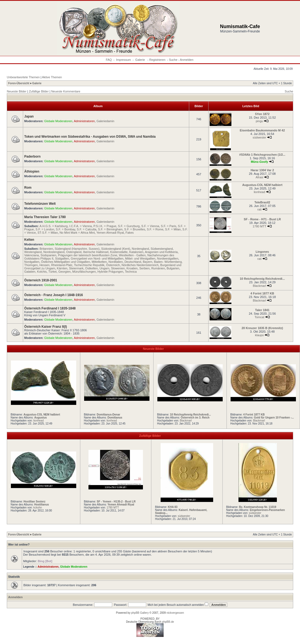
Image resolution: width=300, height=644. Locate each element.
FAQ (109, 60)
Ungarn (104, 268)
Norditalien (116, 262)
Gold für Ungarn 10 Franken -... (274, 418)
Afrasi (259, 177)
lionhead (259, 192)
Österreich (113, 265)
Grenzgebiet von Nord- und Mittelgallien (97, 258)
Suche (173, 60)
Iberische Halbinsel (96, 252)
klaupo (259, 335)
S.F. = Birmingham (110, 229)
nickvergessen (175, 613)
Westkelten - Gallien (132, 255)
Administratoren (84, 121)
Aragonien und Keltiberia (161, 252)
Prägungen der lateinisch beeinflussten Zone (88, 255)
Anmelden (187, 60)
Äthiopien (32, 171)
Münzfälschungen (84, 272)
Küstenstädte (119, 252)
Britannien (46, 249)
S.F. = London (45, 229)
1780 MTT (259, 226)
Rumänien (158, 268)
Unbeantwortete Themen (23, 77)
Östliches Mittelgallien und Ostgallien (66, 262)
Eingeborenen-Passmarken (267, 510)
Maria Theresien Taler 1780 (45, 217)
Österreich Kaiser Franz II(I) (46, 327)
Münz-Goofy (259, 162)
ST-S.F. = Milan (48, 233)
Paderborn (32, 157)
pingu (260, 121)
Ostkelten (91, 268)
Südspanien (48, 255)
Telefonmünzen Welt (40, 204)
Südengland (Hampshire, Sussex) (77, 249)
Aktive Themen (52, 77)
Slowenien (118, 268)
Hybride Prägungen (110, 272)
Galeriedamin (105, 121)
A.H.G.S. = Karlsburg (53, 226)
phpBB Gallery (140, 613)
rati (259, 209)
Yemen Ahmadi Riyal (110, 233)
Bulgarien (173, 268)
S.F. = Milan (173, 229)
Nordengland (140, 249)
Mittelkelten (99, 262)
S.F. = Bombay (65, 229)
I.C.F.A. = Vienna (80, 226)
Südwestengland (162, 249)
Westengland (33, 252)
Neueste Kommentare (66, 91)
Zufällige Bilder (39, 91)
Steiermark (76, 268)
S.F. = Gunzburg (129, 226)
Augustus (41, 418)
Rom (28, 188)
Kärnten (62, 268)
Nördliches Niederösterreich (140, 265)
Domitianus (115, 418)
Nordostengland (54, 252)
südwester (259, 137)
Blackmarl (259, 286)
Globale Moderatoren (58, 121)
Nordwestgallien (168, 258)
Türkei (52, 272)
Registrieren (157, 60)
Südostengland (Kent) (116, 249)
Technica (131, 272)
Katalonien (136, 252)
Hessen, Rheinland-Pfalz (56, 265)
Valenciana (32, 255)
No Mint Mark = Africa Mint (77, 233)
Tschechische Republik (89, 265)
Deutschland (133, 262)
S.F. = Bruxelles (135, 229)
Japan (29, 116)
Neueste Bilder (17, 91)
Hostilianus (42, 505)
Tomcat (259, 317)
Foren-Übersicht (19, 83)
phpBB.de (168, 622)
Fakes (130, 233)
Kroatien (132, 268)
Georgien (64, 272)
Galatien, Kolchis (36, 272)
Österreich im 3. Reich (195, 418)
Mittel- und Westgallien (140, 258)
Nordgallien (32, 262)
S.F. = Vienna (150, 226)
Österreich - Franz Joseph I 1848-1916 (53, 295)
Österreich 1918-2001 (41, 280)
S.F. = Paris (169, 226)
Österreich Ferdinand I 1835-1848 (50, 308)
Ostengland (74, 252)
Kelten (29, 240)
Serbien (145, 268)
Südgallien (62, 258)
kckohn (38, 508)
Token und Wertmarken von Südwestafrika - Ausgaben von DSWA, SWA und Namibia (90, 137)
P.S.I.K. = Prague (105, 226)
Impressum (124, 60)
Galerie (141, 60)
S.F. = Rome (155, 229)
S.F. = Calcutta (87, 229)
